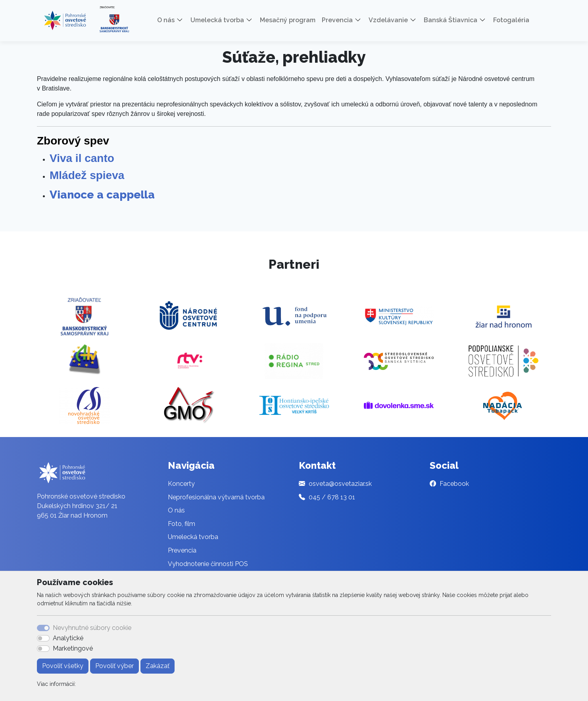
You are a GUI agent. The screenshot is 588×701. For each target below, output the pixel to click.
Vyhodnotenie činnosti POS (208, 564)
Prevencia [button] (337, 20)
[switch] (43, 638)
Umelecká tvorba (193, 537)
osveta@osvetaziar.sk (340, 484)
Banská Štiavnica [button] (451, 20)
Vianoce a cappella (102, 195)
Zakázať (158, 666)
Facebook (454, 484)
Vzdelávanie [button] (388, 20)
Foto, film (182, 524)
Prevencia (182, 550)
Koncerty (181, 484)
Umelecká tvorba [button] (217, 20)
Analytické (68, 638)
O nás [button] (166, 20)
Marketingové (73, 648)
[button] (183, 20)
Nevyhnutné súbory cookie (92, 628)
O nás (176, 510)
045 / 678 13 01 (332, 497)
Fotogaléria (511, 20)
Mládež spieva (87, 175)
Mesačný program (288, 20)
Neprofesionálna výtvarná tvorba (216, 497)
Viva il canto (84, 158)
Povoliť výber (114, 666)
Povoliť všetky (63, 666)
